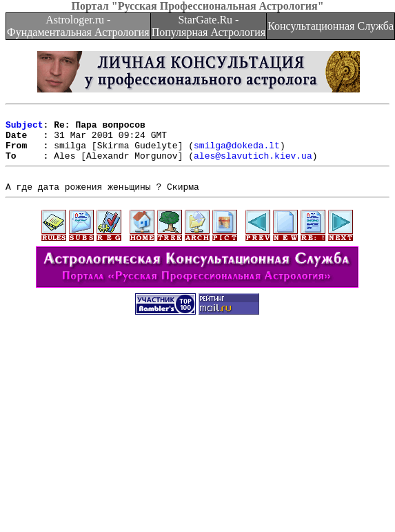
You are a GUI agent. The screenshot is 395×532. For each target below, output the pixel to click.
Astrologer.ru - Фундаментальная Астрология (78, 26)
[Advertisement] (197, 435)
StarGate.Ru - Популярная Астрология (209, 26)
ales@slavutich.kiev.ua (253, 166)
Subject (24, 128)
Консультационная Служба (331, 26)
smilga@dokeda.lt (237, 153)
